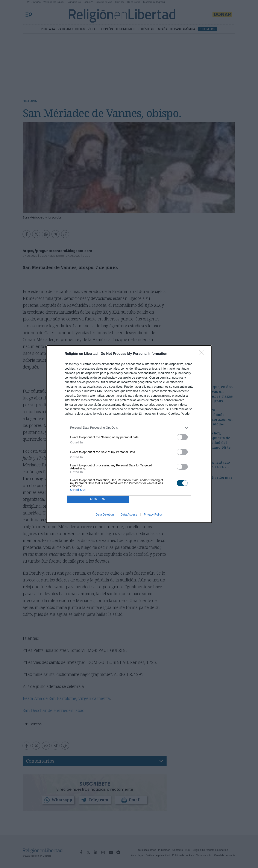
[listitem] (129, 428)
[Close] (203, 354)
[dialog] (129, 434)
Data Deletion (105, 514)
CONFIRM (98, 499)
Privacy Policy (153, 514)
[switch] (182, 437)
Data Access (129, 514)
